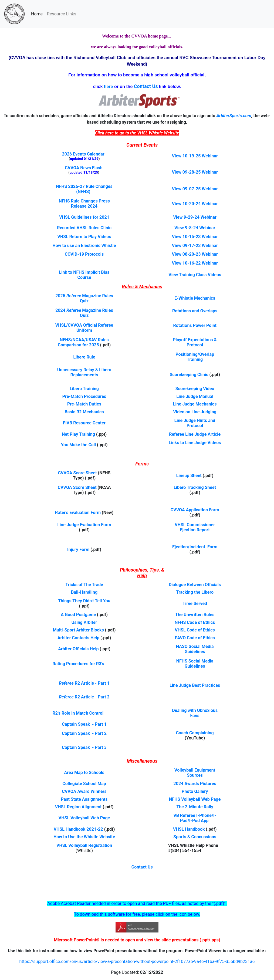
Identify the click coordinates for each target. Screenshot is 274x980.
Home (38, 13)
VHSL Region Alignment (78, 807)
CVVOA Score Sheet (77, 473)
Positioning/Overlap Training (195, 357)
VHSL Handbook (189, 829)
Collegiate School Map (84, 784)
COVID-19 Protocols (84, 254)
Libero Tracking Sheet (195, 487)
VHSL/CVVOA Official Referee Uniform (84, 328)
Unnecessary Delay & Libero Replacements (84, 372)
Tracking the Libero (195, 592)
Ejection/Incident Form (195, 547)
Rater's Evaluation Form (78, 513)
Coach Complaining (195, 733)
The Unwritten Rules (195, 615)
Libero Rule (84, 357)
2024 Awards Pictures (195, 784)
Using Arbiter (84, 622)
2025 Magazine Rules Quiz (84, 298)
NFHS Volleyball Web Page (195, 799)
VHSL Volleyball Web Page (84, 818)
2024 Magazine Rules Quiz (84, 313)
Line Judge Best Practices (195, 685)
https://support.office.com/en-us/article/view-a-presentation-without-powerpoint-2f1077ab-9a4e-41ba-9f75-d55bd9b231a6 (137, 962)
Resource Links (62, 14)
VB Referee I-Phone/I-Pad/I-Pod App (195, 818)
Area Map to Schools (84, 773)
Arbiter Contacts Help (78, 638)
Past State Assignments (84, 799)
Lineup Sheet (189, 476)
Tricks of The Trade (84, 585)
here (109, 87)
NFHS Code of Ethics (195, 622)
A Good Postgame (78, 615)
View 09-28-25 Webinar (195, 172)
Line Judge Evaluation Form (84, 525)
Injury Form (78, 550)
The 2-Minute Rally (195, 807)
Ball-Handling (84, 592)
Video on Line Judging (195, 412)
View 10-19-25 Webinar (195, 156)
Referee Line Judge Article (195, 434)
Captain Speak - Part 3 (84, 747)
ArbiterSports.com (234, 116)
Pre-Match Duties (84, 404)
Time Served (195, 604)
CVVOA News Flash (84, 168)
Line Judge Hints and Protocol (195, 423)
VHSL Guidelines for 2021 (84, 217)
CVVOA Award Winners (84, 791)
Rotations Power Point (195, 325)
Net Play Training (79, 434)
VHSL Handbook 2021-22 (78, 829)
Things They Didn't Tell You (84, 601)
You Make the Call (78, 445)
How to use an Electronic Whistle (84, 246)
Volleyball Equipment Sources (195, 773)
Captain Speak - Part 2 (84, 733)
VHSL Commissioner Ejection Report (195, 527)
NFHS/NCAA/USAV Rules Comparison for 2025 (83, 342)
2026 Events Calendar (83, 154)
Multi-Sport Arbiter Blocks (78, 630)
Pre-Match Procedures (84, 396)
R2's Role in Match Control (78, 713)
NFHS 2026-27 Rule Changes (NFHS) (84, 189)
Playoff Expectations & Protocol (195, 342)
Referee (67, 683)
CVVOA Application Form (195, 510)
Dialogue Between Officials (195, 585)
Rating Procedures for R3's (78, 664)
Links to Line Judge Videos (195, 443)
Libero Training (84, 389)
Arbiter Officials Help (78, 649)
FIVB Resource (78, 423)
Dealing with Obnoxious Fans (195, 713)
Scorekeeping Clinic (189, 375)
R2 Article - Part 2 (92, 697)
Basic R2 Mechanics (84, 412)
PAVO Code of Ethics (195, 638)
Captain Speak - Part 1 (84, 724)
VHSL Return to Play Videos (84, 237)
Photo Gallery (195, 791)
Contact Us (142, 867)
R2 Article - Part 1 (92, 683)
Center (99, 423)
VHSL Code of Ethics (195, 630)
